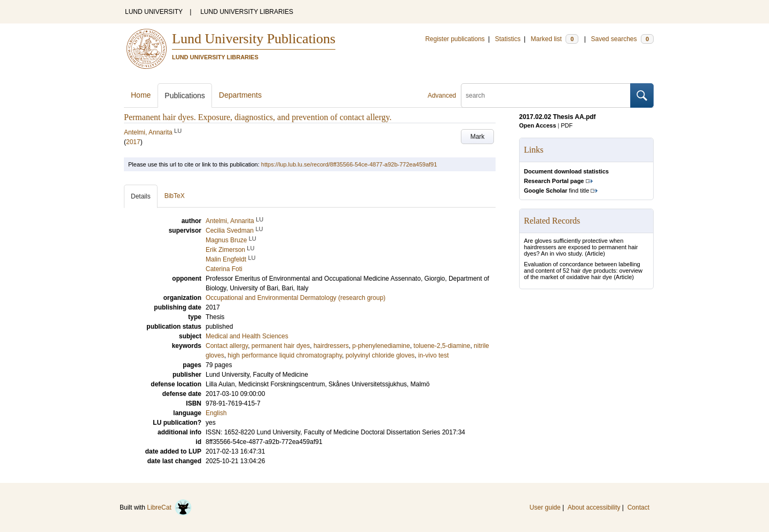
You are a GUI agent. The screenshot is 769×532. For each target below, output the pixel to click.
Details (141, 196)
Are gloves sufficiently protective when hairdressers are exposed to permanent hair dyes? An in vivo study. (581, 247)
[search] (546, 96)
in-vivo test (433, 355)
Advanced (442, 96)
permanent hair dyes (281, 346)
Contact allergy (227, 346)
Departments (240, 95)
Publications (185, 96)
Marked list (555, 39)
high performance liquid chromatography (285, 355)
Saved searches (622, 39)
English (216, 413)
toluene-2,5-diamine (442, 346)
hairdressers (331, 346)
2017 (133, 142)
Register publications (455, 39)
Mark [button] (478, 137)
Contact (638, 507)
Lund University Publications (254, 39)
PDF (567, 125)
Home (141, 95)
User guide (545, 507)
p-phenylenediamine (381, 346)
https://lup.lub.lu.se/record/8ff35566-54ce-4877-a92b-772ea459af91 (349, 164)
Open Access (537, 125)
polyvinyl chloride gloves (380, 355)
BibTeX (175, 196)
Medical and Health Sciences (247, 336)
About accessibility (594, 507)
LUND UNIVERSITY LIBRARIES (247, 12)
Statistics (508, 39)
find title (556, 190)
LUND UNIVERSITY (154, 12)
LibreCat (169, 507)
